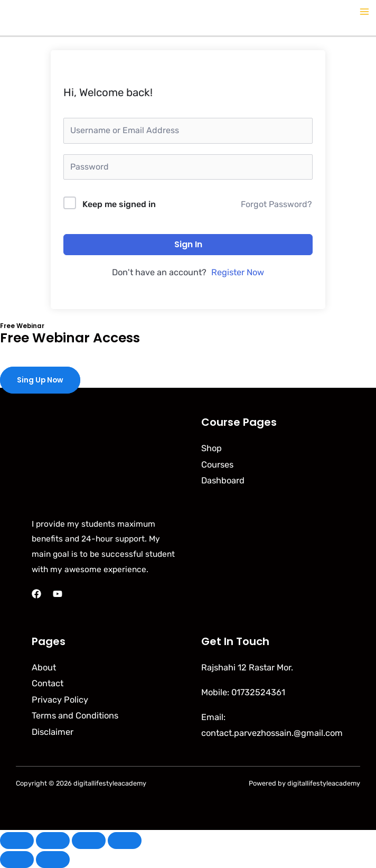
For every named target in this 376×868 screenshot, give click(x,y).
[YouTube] (58, 594)
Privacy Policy (60, 700)
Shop (211, 448)
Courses (217, 465)
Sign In (188, 244)
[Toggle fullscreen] (53, 841)
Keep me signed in (119, 204)
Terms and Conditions (75, 716)
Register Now (238, 272)
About (44, 668)
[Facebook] (36, 594)
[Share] (89, 841)
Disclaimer (53, 732)
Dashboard (223, 480)
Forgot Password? (276, 204)
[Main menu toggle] (364, 12)
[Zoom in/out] (17, 841)
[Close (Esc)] (125, 841)
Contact (48, 683)
